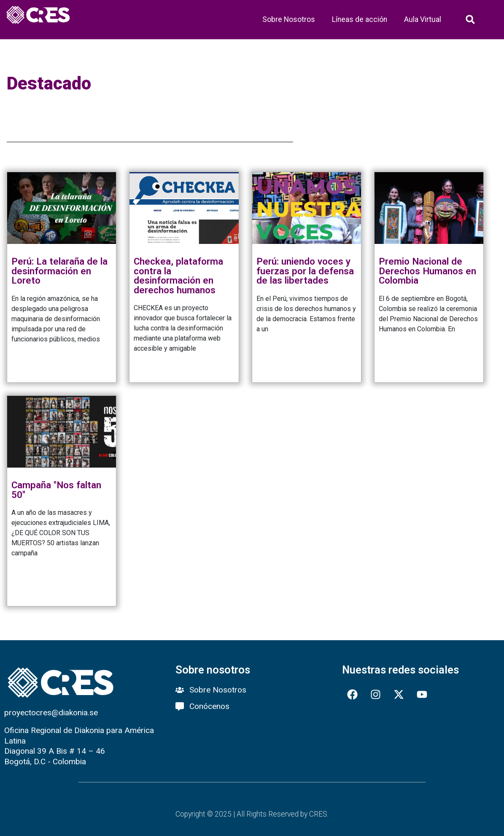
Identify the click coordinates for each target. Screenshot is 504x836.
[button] (470, 20)
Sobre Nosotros (289, 19)
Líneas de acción (360, 19)
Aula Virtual (423, 19)
